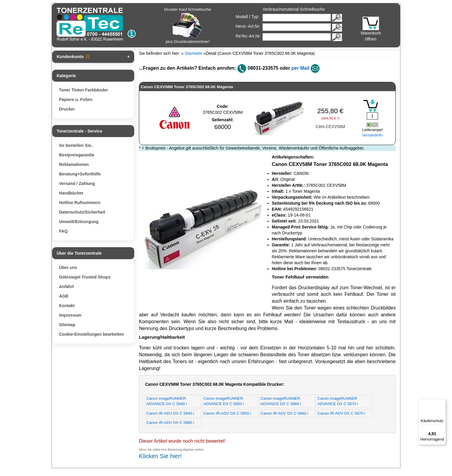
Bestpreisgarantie (77, 155)
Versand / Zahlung (77, 183)
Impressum (70, 315)
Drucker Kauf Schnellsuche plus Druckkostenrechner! (188, 25)
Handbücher (71, 193)
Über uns (68, 267)
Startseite (193, 53)
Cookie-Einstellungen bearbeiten (92, 334)
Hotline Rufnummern (80, 203)
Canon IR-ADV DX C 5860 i (284, 413)
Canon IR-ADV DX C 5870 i (341, 413)
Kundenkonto (74, 57)
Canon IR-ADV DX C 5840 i (170, 413)
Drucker (67, 109)
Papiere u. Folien (76, 99)
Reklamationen (74, 164)
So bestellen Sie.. (76, 145)
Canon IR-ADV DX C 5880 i (170, 423)
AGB (64, 296)
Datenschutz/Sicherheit (82, 212)
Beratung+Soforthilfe (80, 174)
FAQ (63, 231)
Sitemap (67, 325)
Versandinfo (372, 135)
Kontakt (67, 306)
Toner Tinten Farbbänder (83, 90)
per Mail (300, 68)
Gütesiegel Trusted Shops (85, 277)
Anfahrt (66, 287)
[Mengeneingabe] (372, 116)
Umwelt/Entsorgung (79, 222)
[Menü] (442, 402)
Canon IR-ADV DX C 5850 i (227, 413)
